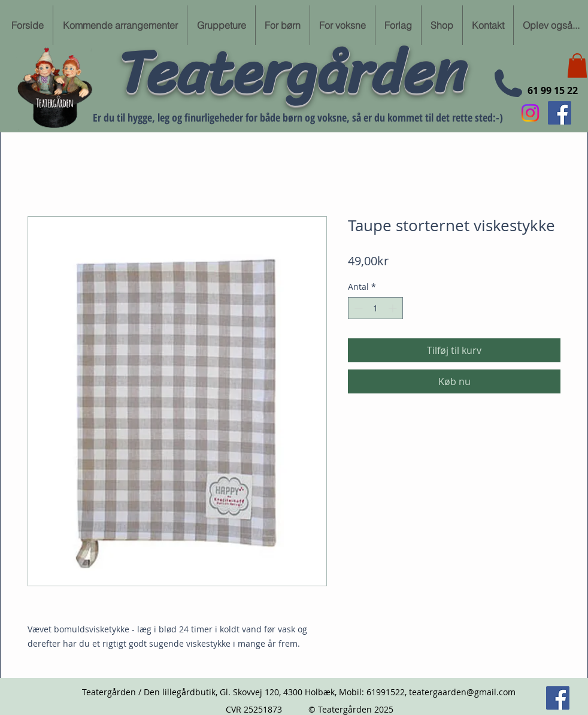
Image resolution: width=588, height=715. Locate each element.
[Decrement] (357, 308)
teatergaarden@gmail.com (462, 692)
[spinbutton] (375, 308)
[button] (577, 66)
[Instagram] (530, 113)
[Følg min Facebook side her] (560, 113)
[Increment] (394, 308)
